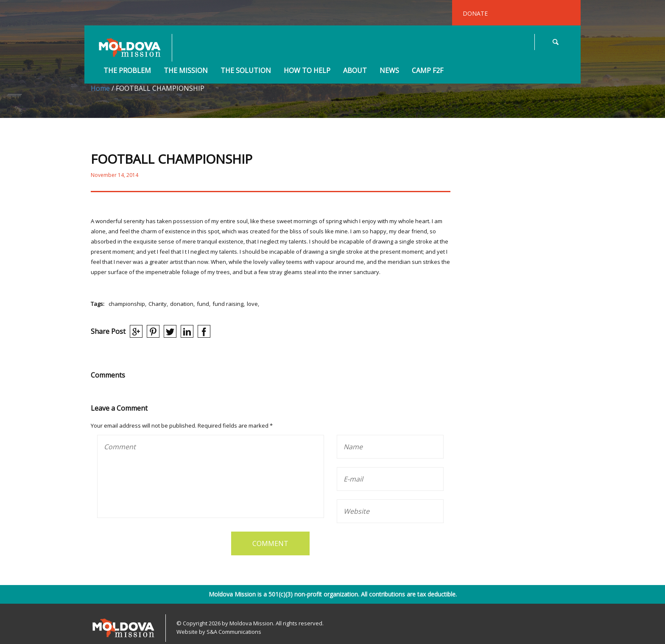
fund (203, 304)
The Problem (127, 71)
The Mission (186, 71)
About (355, 71)
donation (182, 304)
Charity (158, 304)
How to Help (307, 71)
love (252, 304)
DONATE (475, 13)
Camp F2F (427, 71)
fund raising (228, 304)
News (389, 71)
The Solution (246, 71)
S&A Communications (234, 632)
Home (100, 88)
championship (127, 304)
